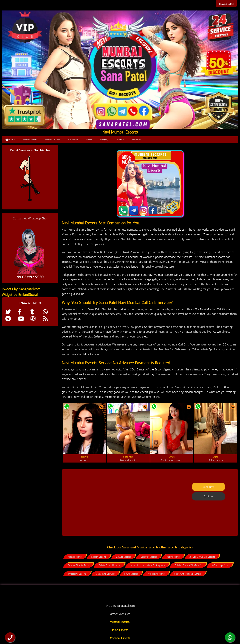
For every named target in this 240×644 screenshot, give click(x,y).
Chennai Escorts (120, 638)
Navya (84, 457)
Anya (172, 457)
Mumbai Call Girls (52, 140)
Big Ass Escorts (123, 557)
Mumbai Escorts (30, 140)
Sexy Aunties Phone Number (188, 574)
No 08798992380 (30, 277)
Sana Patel (128, 457)
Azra (216, 457)
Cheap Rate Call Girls (105, 574)
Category (104, 140)
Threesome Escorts (77, 574)
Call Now (209, 496)
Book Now (209, 487)
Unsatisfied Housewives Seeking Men (147, 565)
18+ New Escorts (156, 574)
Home (10, 140)
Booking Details (226, 4)
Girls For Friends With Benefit (188, 565)
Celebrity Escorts (149, 557)
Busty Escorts (173, 557)
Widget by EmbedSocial (21, 295)
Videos (89, 140)
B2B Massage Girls (220, 565)
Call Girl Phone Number (109, 565)
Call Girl (96, 594)
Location (120, 140)
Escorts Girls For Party (78, 565)
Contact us (174, 594)
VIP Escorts (73, 140)
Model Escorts (75, 557)
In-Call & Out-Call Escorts (202, 557)
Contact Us (137, 140)
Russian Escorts (99, 557)
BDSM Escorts (131, 574)
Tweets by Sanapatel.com (21, 289)
